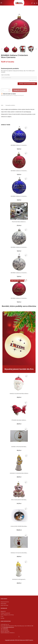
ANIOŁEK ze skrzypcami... (19, 579)
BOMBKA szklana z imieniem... (19, 145)
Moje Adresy (3, 604)
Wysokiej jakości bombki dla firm (19, 369)
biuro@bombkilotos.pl (9, 627)
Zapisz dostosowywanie (27, 84)
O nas (2, 617)
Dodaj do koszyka (19, 90)
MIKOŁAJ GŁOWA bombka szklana (19, 394)
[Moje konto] (37, 3)
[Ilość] (5, 90)
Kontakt (3, 618)
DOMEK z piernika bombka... (19, 447)
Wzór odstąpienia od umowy (7, 615)
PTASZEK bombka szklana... (19, 420)
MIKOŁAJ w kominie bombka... (19, 553)
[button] (32, 3)
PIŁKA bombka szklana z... (19, 222)
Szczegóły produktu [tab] (10, 105)
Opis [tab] (2, 105)
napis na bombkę (5, 75)
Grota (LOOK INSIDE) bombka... (19, 526)
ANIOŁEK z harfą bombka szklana (19, 473)
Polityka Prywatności (5, 613)
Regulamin (3, 611)
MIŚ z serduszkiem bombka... (19, 500)
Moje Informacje (4, 605)
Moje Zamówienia (5, 602)
